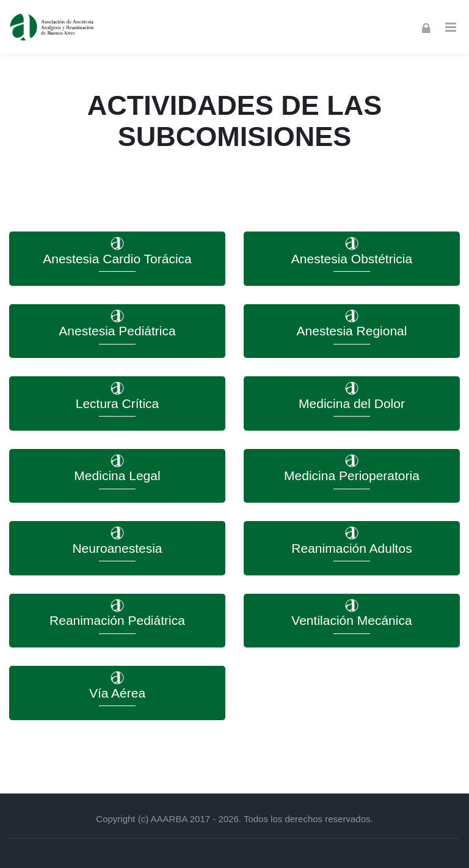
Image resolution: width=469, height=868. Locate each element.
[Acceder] (426, 27)
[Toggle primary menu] (451, 27)
